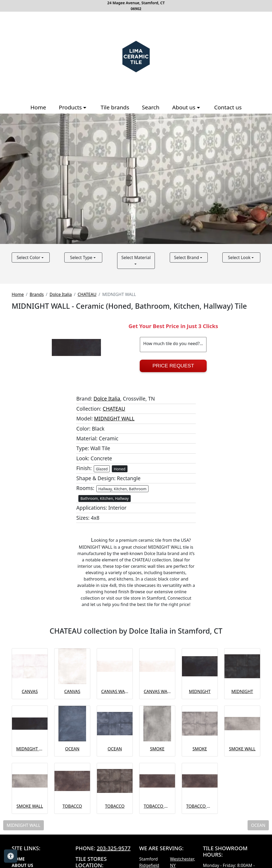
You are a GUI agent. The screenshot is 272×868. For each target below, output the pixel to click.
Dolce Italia (61, 294)
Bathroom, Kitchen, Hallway (105, 498)
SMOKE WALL (242, 749)
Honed (120, 469)
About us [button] (184, 107)
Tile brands (115, 107)
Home (38, 107)
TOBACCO (72, 806)
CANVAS (30, 691)
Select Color (29, 257)
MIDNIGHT (200, 691)
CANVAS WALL (115, 691)
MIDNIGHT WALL (114, 418)
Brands (37, 294)
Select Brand (187, 257)
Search (151, 107)
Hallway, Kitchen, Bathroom (122, 489)
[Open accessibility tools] (11, 856)
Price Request (173, 366)
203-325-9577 (114, 848)
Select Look (240, 257)
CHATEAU (87, 294)
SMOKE (157, 749)
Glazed (102, 469)
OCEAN (72, 749)
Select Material (136, 257)
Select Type (82, 257)
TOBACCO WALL (157, 806)
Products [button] (71, 107)
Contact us (228, 107)
